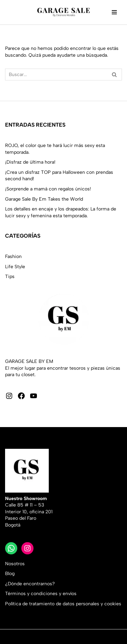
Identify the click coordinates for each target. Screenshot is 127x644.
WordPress (74, 637)
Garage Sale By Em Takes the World (44, 199)
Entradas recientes (35, 125)
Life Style (15, 267)
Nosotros (15, 564)
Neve (11, 637)
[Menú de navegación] (114, 12)
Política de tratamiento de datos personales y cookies (63, 604)
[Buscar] (56, 75)
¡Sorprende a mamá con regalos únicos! (48, 189)
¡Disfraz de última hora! (30, 162)
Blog (10, 574)
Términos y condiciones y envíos (41, 594)
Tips (10, 277)
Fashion (13, 256)
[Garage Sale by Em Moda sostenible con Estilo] (63, 12)
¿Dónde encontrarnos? (30, 584)
